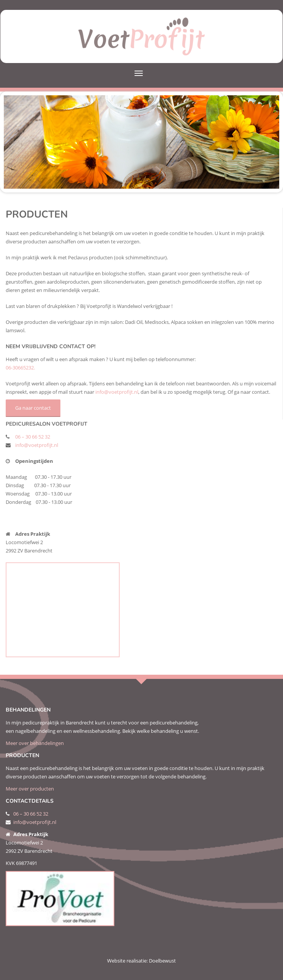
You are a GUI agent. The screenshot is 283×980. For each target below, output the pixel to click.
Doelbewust (162, 961)
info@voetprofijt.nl (117, 392)
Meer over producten (30, 789)
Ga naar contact (33, 408)
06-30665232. (20, 368)
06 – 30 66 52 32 (33, 437)
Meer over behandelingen (35, 743)
